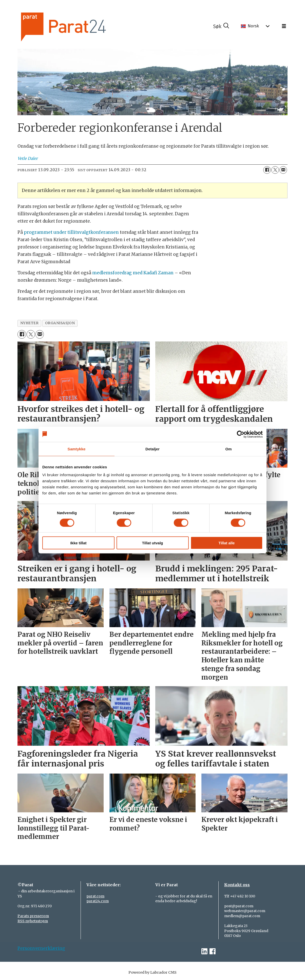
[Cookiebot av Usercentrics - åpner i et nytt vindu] (241, 434)
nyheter (30, 323)
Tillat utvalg (152, 543)
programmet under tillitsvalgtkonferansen (71, 232)
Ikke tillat (78, 543)
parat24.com (98, 901)
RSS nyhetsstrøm (33, 921)
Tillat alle (227, 543)
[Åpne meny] (284, 26)
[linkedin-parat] (204, 952)
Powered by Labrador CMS (152, 972)
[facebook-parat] (213, 952)
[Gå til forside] (77, 26)
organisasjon (60, 323)
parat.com (95, 896)
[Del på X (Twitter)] (275, 170)
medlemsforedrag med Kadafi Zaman (133, 273)
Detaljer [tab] (152, 449)
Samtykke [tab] (77, 449)
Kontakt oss (237, 885)
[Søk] (221, 26)
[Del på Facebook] (267, 170)
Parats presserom (33, 916)
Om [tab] (228, 449)
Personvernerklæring (41, 948)
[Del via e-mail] (283, 170)
